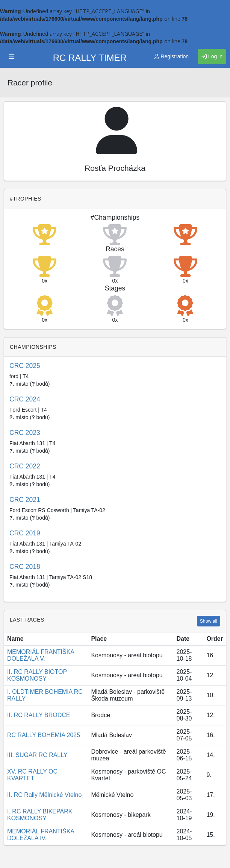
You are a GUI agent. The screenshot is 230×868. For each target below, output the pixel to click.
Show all (209, 621)
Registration (172, 56)
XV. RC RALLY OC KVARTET (32, 775)
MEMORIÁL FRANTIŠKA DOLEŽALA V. (41, 655)
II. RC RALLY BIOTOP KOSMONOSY (37, 675)
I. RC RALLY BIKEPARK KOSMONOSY (40, 815)
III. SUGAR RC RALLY (37, 755)
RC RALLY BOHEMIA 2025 (44, 735)
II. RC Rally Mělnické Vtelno (44, 795)
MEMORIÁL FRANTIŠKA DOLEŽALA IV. (41, 835)
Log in (212, 56)
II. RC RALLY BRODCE (39, 715)
